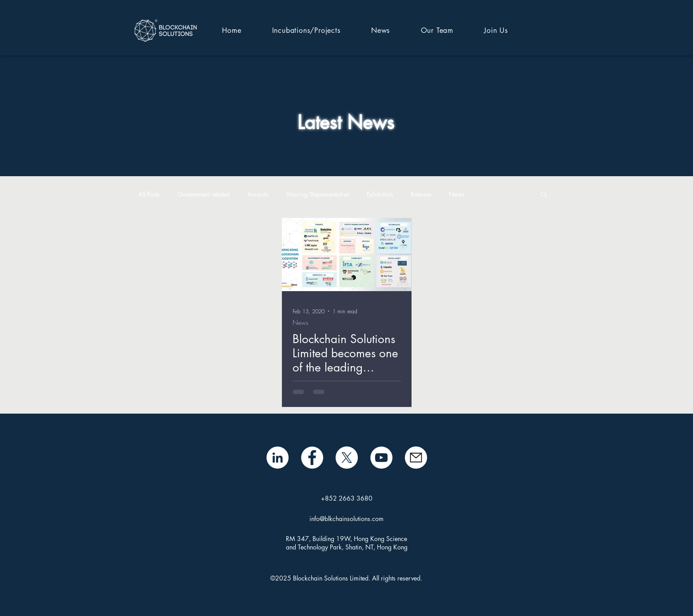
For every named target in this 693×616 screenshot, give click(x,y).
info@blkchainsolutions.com (346, 519)
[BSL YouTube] (381, 458)
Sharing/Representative (318, 194)
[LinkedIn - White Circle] (277, 458)
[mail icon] (416, 458)
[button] (544, 195)
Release (421, 194)
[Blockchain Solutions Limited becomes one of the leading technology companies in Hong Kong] (347, 255)
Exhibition (380, 194)
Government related (204, 194)
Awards (258, 194)
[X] (347, 458)
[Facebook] (312, 458)
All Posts (149, 194)
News (457, 194)
